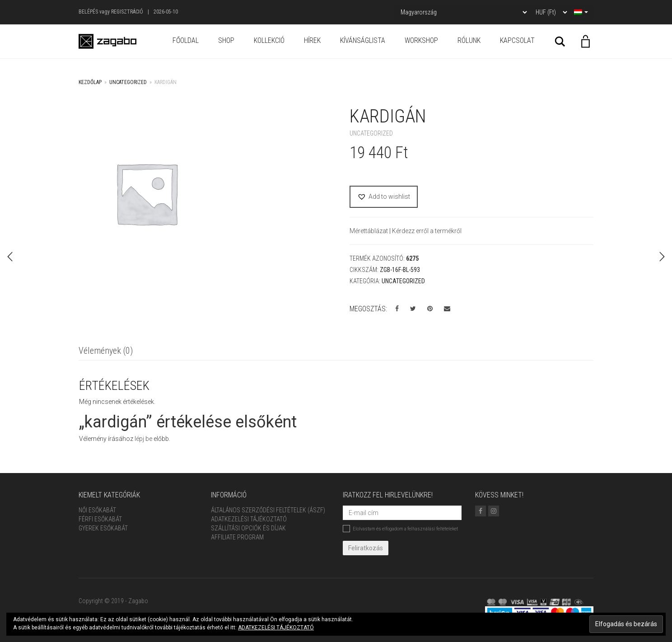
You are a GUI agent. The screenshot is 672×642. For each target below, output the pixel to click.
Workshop (421, 40)
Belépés (88, 12)
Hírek (312, 40)
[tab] (106, 351)
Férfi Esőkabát (100, 519)
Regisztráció (127, 12)
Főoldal (186, 40)
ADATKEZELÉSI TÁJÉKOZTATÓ (276, 628)
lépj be (143, 439)
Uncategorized (128, 82)
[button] (384, 197)
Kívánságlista (363, 40)
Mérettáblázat (369, 231)
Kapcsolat (517, 40)
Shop (226, 40)
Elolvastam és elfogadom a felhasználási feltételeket (400, 529)
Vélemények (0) (106, 351)
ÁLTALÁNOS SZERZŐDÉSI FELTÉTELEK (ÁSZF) (268, 510)
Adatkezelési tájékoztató (249, 519)
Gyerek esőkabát (103, 528)
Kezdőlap (90, 82)
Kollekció (269, 40)
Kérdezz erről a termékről (427, 231)
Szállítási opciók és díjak (248, 528)
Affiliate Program (237, 537)
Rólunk (469, 40)
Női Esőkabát (97, 510)
